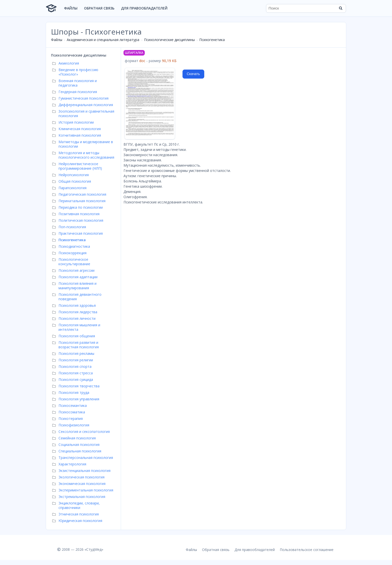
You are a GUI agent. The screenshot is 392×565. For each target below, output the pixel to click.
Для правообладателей (144, 8)
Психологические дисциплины (169, 40)
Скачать (193, 74)
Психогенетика (212, 40)
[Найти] (340, 8)
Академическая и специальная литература (103, 40)
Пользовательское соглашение (307, 550)
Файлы (71, 8)
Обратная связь (99, 8)
